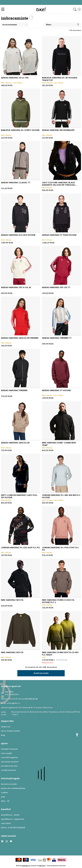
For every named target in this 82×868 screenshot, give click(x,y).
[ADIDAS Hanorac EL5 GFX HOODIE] (20, 213)
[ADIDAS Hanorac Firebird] (20, 368)
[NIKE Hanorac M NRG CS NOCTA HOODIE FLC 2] (61, 578)
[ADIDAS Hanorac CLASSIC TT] (20, 160)
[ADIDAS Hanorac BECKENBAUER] (61, 108)
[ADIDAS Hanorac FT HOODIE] (61, 368)
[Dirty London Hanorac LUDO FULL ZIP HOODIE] (20, 473)
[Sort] (15, 25)
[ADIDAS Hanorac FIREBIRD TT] (61, 316)
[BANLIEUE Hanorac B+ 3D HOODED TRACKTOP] (61, 56)
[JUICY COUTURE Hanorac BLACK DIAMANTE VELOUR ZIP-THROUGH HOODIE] (61, 160)
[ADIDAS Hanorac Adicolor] (20, 421)
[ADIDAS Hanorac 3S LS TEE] (20, 56)
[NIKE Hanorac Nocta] (20, 578)
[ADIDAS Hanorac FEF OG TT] (61, 265)
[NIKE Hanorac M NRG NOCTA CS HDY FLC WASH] (61, 630)
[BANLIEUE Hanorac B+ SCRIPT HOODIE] (20, 108)
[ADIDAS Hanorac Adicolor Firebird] (20, 316)
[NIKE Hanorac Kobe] (61, 421)
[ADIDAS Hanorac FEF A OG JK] (20, 265)
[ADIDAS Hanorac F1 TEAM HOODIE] (61, 213)
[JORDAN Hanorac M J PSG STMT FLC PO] (61, 525)
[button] (3, 9)
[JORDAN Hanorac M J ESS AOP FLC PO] (20, 525)
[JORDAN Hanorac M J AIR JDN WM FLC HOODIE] (61, 473)
